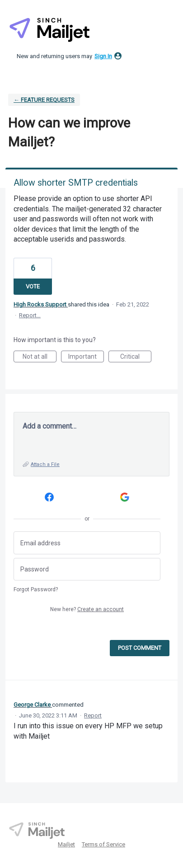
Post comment (140, 648)
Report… (30, 315)
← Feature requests (44, 100)
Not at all (40, 358)
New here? (87, 609)
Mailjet (66, 844)
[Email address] (87, 543)
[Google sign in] (125, 497)
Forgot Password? (36, 589)
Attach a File (45, 464)
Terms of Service (103, 844)
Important (86, 358)
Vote (33, 286)
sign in (103, 56)
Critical (136, 358)
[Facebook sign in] (49, 497)
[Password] (87, 569)
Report (93, 715)
